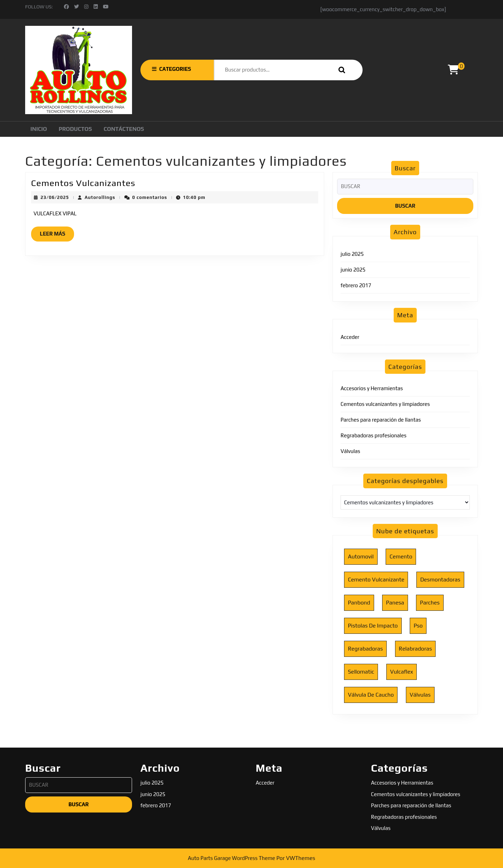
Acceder (350, 337)
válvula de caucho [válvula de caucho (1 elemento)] (371, 695)
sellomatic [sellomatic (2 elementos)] (361, 672)
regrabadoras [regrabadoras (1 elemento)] (365, 649)
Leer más (57, 236)
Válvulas (350, 451)
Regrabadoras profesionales (374, 435)
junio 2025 (353, 270)
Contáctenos (124, 129)
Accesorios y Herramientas (372, 388)
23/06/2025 (55, 197)
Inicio (39, 129)
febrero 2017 (356, 285)
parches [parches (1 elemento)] (430, 603)
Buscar (340, 70)
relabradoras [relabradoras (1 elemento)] (415, 649)
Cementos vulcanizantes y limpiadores (385, 404)
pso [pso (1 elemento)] (418, 626)
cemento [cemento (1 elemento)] (401, 557)
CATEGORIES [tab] (172, 69)
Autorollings (100, 197)
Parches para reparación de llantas (381, 420)
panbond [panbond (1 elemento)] (359, 603)
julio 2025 (352, 254)
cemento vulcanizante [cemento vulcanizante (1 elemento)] (376, 580)
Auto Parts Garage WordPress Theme (232, 858)
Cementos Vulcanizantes (83, 183)
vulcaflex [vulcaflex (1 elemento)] (402, 672)
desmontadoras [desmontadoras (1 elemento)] (440, 580)
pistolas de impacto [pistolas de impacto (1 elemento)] (373, 626)
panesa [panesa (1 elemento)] (395, 603)
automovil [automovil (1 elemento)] (361, 557)
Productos (75, 129)
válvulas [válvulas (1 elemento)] (420, 695)
